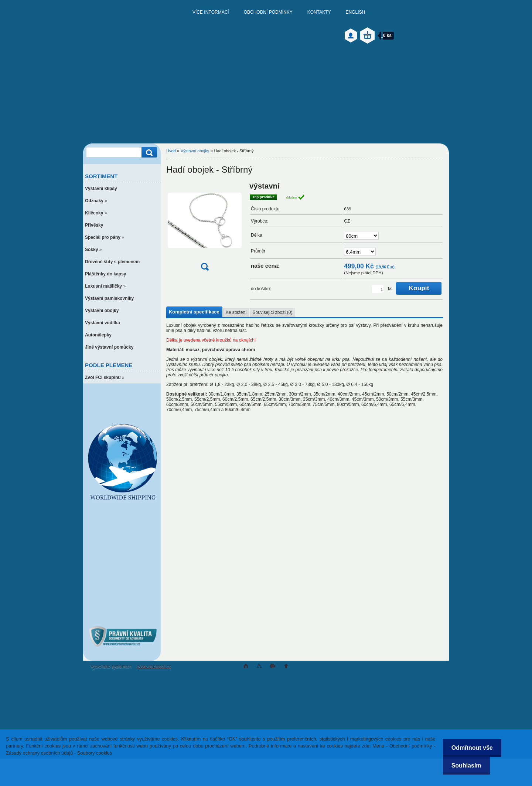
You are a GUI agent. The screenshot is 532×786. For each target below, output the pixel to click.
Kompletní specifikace (194, 312)
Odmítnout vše (471, 748)
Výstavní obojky (195, 151)
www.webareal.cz (154, 667)
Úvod (171, 151)
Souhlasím (465, 765)
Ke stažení (236, 312)
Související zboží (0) (272, 312)
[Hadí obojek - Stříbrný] (205, 229)
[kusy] (378, 289)
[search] (148, 153)
